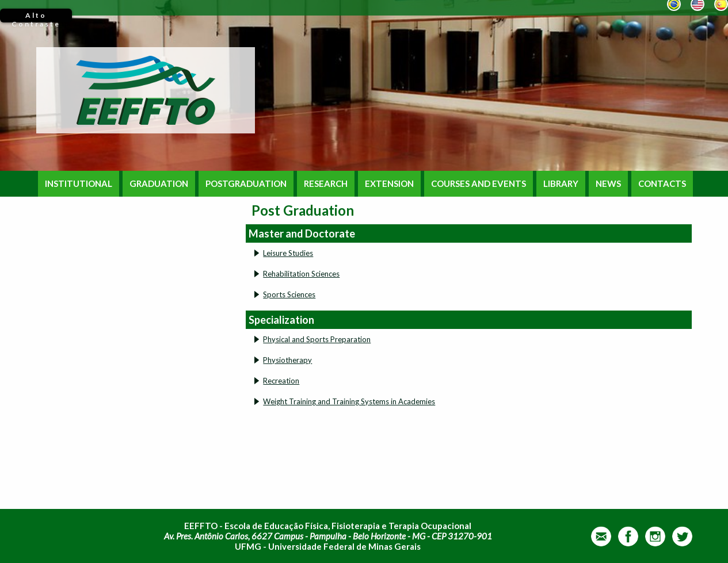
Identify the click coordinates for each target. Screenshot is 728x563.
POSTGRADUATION (246, 184)
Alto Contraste (36, 17)
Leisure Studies (288, 253)
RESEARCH (326, 184)
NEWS (608, 184)
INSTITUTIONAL (79, 184)
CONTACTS (662, 184)
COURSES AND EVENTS (479, 184)
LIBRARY (561, 184)
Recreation (281, 381)
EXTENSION (389, 184)
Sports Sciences (289, 294)
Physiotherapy (287, 360)
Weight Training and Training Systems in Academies (349, 401)
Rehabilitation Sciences (301, 274)
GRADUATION (159, 184)
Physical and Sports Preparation (317, 339)
